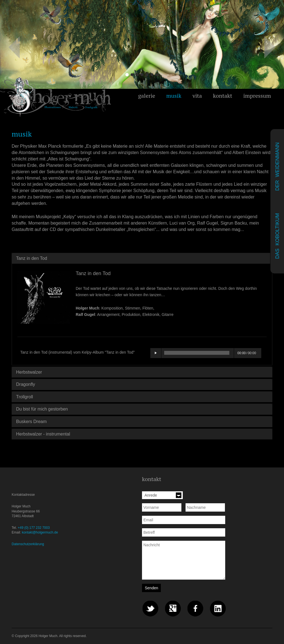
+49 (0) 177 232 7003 (34, 528)
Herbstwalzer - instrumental (43, 434)
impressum (257, 96)
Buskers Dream (31, 422)
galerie (147, 96)
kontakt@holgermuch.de (40, 532)
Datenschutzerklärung (28, 544)
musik (174, 96)
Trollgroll (25, 397)
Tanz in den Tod (32, 258)
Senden (151, 588)
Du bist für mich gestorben (42, 409)
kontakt (223, 96)
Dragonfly (26, 384)
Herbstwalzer (29, 372)
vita (197, 96)
